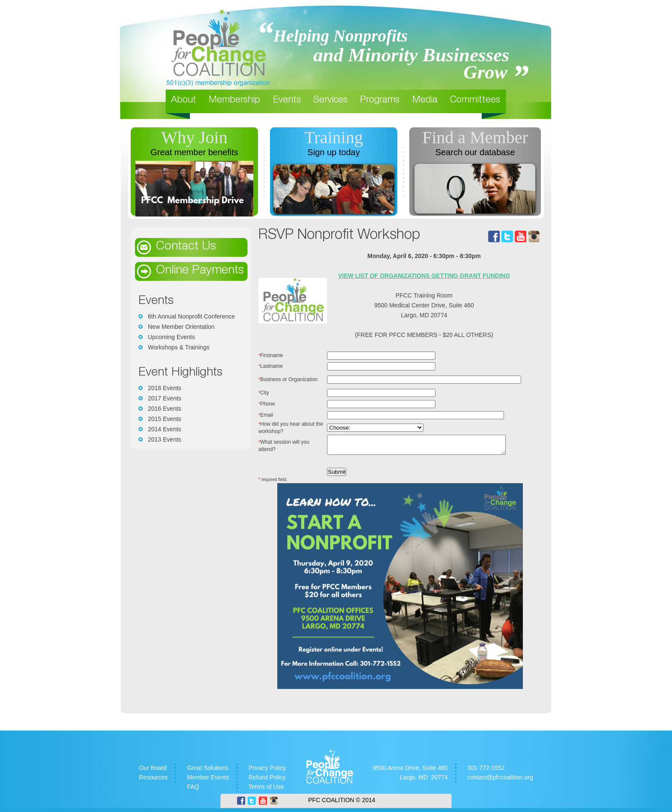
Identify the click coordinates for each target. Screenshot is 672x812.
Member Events (208, 781)
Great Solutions (208, 772)
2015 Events (165, 419)
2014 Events (165, 429)
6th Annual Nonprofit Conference (191, 316)
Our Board (153, 772)
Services (330, 100)
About (184, 100)
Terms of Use (266, 791)
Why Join (194, 137)
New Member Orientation (181, 327)
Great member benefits (194, 152)
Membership (234, 100)
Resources (153, 781)
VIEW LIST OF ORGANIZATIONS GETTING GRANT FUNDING (427, 276)
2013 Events (165, 439)
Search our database (475, 152)
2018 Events (165, 388)
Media (425, 100)
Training (333, 137)
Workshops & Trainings (179, 347)
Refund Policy (267, 781)
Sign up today (333, 152)
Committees (475, 100)
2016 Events (165, 409)
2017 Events (165, 398)
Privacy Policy (267, 772)
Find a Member (475, 137)
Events (287, 100)
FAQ (193, 791)
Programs (380, 100)
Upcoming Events (171, 337)
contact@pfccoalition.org (500, 781)
